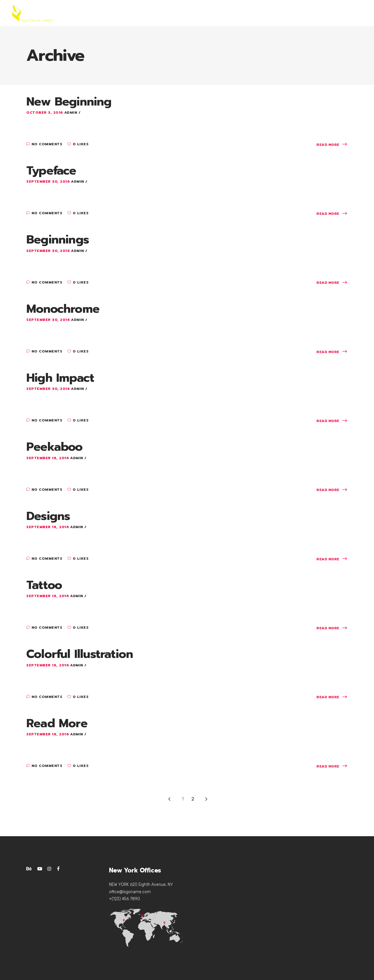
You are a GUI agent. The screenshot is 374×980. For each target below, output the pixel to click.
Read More (57, 723)
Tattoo (44, 585)
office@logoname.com (130, 892)
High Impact (60, 378)
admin (71, 113)
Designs (48, 516)
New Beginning (69, 102)
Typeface (51, 171)
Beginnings (58, 240)
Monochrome (63, 309)
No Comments (44, 144)
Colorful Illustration (80, 654)
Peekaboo (54, 447)
